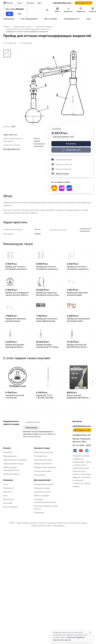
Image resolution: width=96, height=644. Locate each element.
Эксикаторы (40, 475)
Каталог (7, 448)
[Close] (90, 633)
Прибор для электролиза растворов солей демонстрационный (78, 320)
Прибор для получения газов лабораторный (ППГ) (47, 320)
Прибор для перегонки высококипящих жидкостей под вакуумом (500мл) (17, 320)
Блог (5, 496)
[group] (54, 88)
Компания (8, 480)
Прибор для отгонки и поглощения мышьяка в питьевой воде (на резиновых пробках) (16, 268)
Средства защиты (11, 474)
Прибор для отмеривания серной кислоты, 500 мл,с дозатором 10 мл (17, 294)
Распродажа (9, 19)
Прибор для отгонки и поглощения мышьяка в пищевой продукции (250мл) (47, 268)
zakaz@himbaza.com (62, 3)
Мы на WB (8, 503)
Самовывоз (39, 513)
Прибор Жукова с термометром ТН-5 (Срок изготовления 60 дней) (48, 346)
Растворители (41, 456)
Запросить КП (83, 3)
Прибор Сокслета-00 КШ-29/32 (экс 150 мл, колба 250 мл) (77, 346)
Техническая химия (43, 460)
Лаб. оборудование (29, 19)
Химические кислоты (44, 452)
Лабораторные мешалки (45, 467)
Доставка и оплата (43, 492)
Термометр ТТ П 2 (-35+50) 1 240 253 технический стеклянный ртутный (48, 397)
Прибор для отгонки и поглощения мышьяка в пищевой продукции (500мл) (78, 268)
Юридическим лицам (44, 484)
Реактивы (8, 452)
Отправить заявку (42, 488)
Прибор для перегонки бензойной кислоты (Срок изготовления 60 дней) (48, 294)
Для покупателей (42, 480)
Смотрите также (42, 448)
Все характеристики (12, 149)
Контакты (30, 3)
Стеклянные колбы (43, 471)
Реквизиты (8, 488)
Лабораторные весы (43, 464)
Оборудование (10, 456)
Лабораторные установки (15, 460)
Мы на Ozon (9, 499)
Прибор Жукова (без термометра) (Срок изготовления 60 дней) (16, 346)
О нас (19, 3)
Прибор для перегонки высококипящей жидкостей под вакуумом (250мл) (79, 294)
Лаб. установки (51, 19)
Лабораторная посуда (13, 464)
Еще (39, 3)
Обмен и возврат (42, 496)
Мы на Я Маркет (11, 507)
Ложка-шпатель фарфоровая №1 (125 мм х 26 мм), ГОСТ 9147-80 (78, 397)
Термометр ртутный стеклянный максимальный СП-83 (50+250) (15, 397)
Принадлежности (71, 19)
